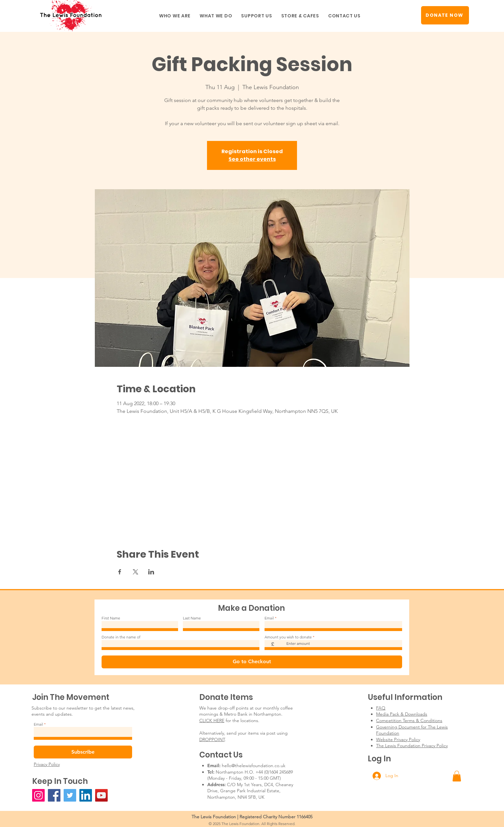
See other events (252, 159)
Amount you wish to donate (288, 637)
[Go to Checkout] (252, 662)
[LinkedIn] (86, 795)
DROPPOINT (212, 739)
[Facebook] (54, 795)
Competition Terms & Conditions (409, 720)
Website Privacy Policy (398, 739)
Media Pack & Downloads (402, 714)
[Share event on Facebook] (120, 572)
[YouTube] (101, 795)
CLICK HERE (212, 720)
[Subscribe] (83, 752)
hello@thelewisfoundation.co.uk (254, 766)
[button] (175, 16)
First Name (111, 618)
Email (269, 618)
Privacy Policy (47, 764)
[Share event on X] (135, 572)
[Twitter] (70, 795)
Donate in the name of (121, 637)
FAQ (381, 708)
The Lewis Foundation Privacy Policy (412, 746)
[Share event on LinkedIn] (151, 572)
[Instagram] (38, 795)
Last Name (192, 618)
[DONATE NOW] (445, 15)
